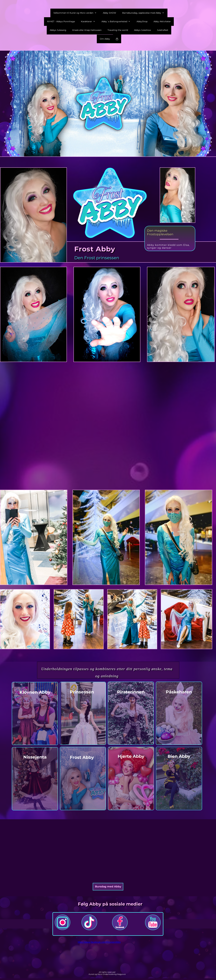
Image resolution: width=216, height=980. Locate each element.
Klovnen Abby (35, 692)
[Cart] (117, 39)
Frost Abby (82, 757)
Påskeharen (179, 692)
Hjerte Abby (131, 756)
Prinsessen (82, 692)
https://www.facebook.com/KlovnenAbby (99, 942)
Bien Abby (179, 756)
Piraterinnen (131, 692)
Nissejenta (35, 757)
